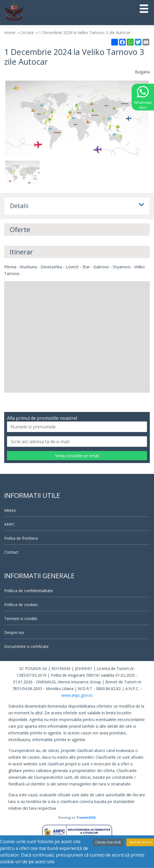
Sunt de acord (140, 842)
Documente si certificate (26, 646)
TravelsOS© (86, 817)
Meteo (10, 510)
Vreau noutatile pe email (77, 456)
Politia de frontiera (21, 538)
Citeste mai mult (108, 842)
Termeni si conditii (21, 619)
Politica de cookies (21, 605)
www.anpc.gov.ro (77, 695)
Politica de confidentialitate (29, 591)
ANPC (10, 524)
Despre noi (14, 632)
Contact (11, 552)
